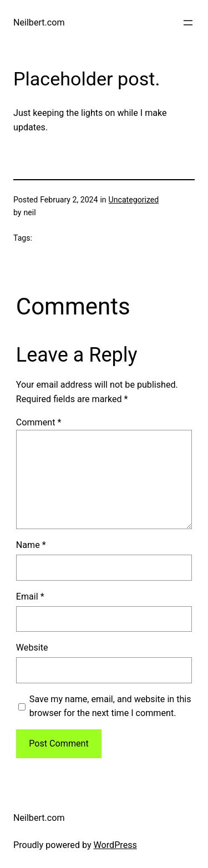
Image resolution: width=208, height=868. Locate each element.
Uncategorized (134, 200)
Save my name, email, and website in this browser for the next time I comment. (110, 706)
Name (31, 545)
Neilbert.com (39, 22)
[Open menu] (188, 23)
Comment (39, 422)
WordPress (115, 845)
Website (32, 648)
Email (30, 597)
